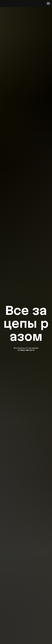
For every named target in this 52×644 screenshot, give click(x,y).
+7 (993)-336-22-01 (26, 350)
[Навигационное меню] (48, 3)
